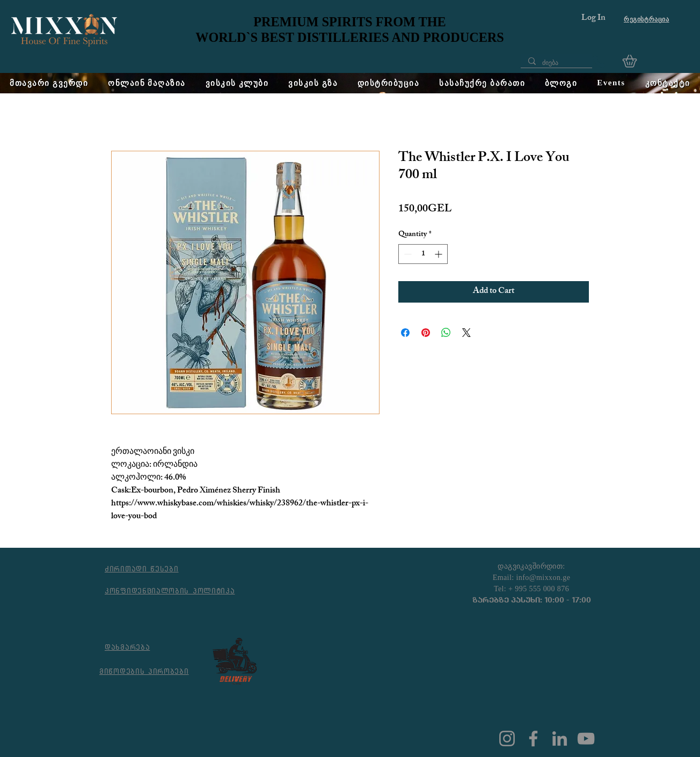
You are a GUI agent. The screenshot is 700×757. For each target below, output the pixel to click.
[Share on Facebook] (405, 333)
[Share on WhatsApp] (446, 333)
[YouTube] (586, 738)
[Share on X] (466, 333)
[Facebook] (533, 738)
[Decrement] (407, 254)
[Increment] (439, 254)
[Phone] (599, 62)
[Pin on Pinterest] (426, 333)
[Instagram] (507, 738)
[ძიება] (556, 63)
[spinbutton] (423, 254)
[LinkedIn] (560, 738)
